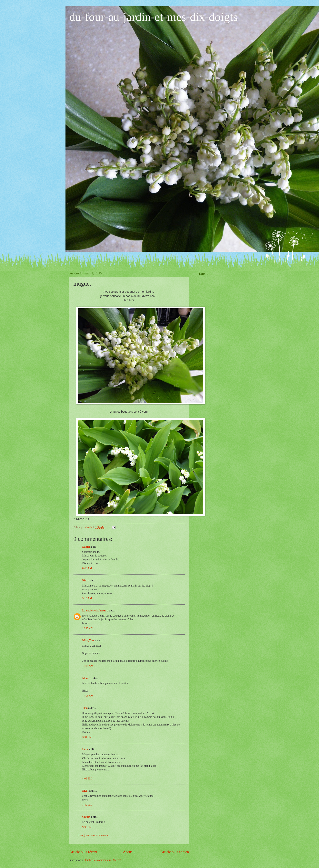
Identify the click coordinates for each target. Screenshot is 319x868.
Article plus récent (83, 852)
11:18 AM (88, 666)
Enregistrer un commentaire (94, 835)
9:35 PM (87, 827)
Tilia (85, 708)
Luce (85, 749)
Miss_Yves (88, 640)
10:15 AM (88, 628)
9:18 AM (87, 598)
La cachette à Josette (94, 611)
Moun (86, 678)
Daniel (86, 547)
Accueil (129, 852)
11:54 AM (88, 696)
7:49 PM (87, 805)
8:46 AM (87, 568)
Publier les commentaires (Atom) (103, 860)
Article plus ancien (175, 852)
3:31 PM (87, 737)
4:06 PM (87, 779)
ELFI (85, 791)
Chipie (86, 817)
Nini (85, 581)
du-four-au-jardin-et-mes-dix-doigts (154, 17)
